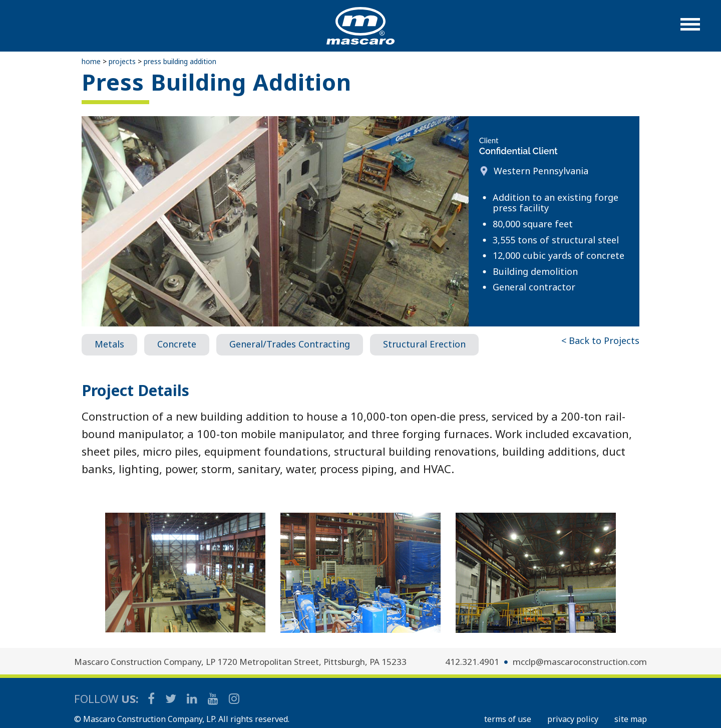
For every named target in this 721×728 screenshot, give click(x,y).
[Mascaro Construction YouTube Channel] (214, 698)
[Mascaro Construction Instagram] (234, 698)
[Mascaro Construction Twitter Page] (171, 698)
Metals (109, 344)
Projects (122, 61)
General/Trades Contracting (290, 344)
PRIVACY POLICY (573, 719)
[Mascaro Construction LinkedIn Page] (193, 698)
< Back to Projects (600, 340)
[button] (690, 29)
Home (91, 61)
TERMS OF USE (508, 719)
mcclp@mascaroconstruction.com (580, 662)
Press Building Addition (180, 61)
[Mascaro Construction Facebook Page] (152, 698)
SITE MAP (631, 719)
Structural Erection (424, 344)
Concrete (177, 344)
